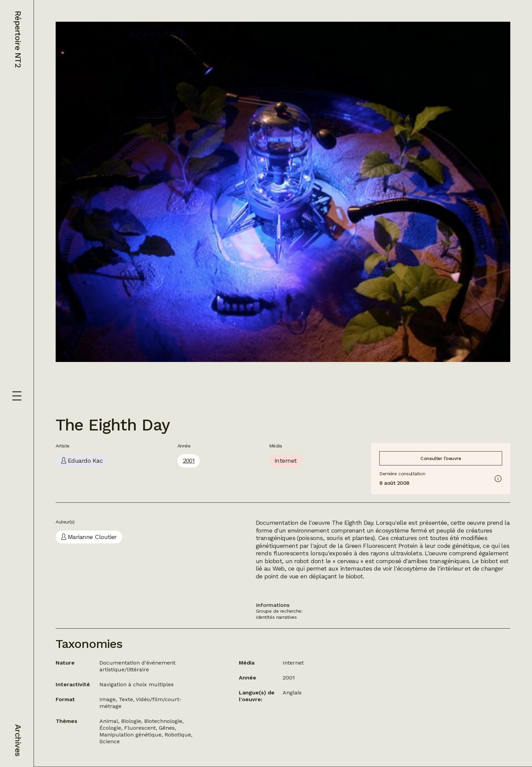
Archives (18, 740)
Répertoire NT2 (18, 39)
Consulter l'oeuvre (441, 458)
